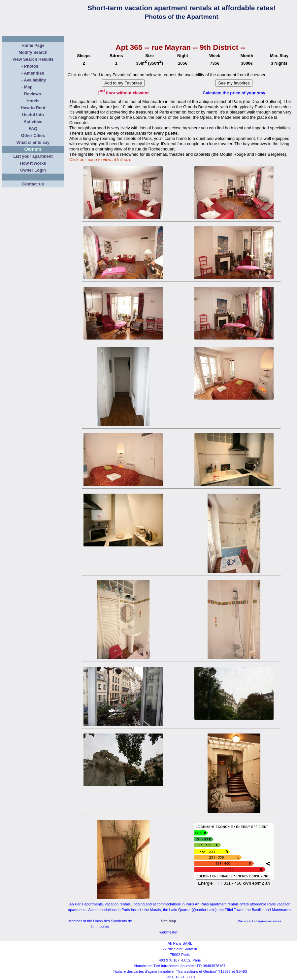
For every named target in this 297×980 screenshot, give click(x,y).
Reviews (33, 94)
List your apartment (33, 156)
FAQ (33, 129)
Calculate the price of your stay (234, 93)
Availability (35, 80)
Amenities (34, 73)
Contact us (33, 184)
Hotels (33, 101)
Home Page (33, 45)
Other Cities (33, 135)
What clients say (33, 142)
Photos (31, 66)
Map (28, 87)
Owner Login (33, 170)
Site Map (168, 921)
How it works (33, 163)
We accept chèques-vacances (260, 921)
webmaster (168, 932)
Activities (33, 122)
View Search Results (33, 59)
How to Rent (33, 108)
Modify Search (33, 52)
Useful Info (33, 115)
